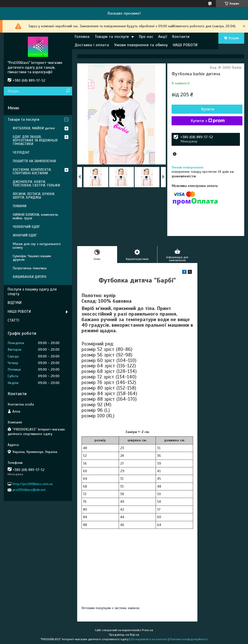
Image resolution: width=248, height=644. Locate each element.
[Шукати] (68, 91)
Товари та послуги (112, 37)
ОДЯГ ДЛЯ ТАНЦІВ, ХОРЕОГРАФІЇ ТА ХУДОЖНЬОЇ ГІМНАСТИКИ (35, 140)
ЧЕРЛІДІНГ (21, 152)
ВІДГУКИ (15, 303)
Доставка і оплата (92, 45)
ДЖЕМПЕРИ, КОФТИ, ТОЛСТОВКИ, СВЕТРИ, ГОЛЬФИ (36, 184)
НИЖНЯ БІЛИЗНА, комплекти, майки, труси (36, 216)
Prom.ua (148, 630)
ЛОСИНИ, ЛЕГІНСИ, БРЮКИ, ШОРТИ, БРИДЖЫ (34, 196)
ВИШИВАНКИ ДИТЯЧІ (29, 277)
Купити (208, 109)
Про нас (146, 37)
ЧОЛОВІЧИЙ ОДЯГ (26, 227)
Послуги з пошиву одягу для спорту (32, 292)
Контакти (181, 37)
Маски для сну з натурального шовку (37, 246)
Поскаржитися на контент (149, 639)
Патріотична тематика (30, 268)
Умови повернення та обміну (141, 45)
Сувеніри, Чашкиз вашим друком (32, 258)
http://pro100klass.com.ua (33, 484)
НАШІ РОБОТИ (185, 45)
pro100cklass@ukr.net (29, 490)
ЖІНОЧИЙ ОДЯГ (25, 235)
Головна (82, 37)
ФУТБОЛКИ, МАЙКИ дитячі (34, 128)
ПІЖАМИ (19, 206)
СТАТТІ (13, 320)
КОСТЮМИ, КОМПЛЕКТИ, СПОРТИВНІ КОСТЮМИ (32, 171)
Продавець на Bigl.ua (124, 635)
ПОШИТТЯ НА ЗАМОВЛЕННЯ (34, 161)
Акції (163, 37)
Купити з (208, 121)
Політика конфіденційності (189, 639)
